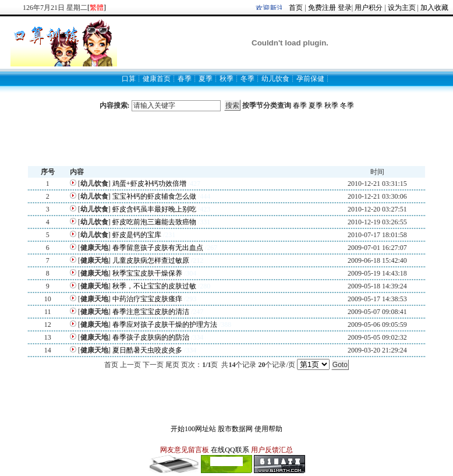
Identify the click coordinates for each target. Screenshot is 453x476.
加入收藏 (434, 8)
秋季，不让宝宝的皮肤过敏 (154, 286)
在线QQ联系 (230, 450)
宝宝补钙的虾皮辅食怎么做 (154, 196)
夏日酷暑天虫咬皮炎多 (147, 350)
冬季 (347, 105)
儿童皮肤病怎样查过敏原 (151, 260)
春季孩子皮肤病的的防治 (151, 337)
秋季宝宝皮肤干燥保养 (147, 273)
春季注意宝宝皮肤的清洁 (151, 312)
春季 (300, 105)
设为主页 (402, 8)
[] (97, 8)
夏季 (316, 105)
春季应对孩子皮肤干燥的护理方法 (165, 325)
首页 (296, 8)
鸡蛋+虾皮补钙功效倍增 (149, 184)
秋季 (331, 105)
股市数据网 (235, 429)
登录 (345, 8)
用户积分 (369, 8)
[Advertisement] (226, 139)
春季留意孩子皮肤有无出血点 (158, 248)
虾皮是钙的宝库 (137, 235)
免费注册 (322, 8)
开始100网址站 (193, 429)
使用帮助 (268, 429)
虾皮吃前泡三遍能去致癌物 (154, 222)
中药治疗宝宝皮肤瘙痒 (147, 299)
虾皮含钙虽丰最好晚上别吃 (154, 209)
